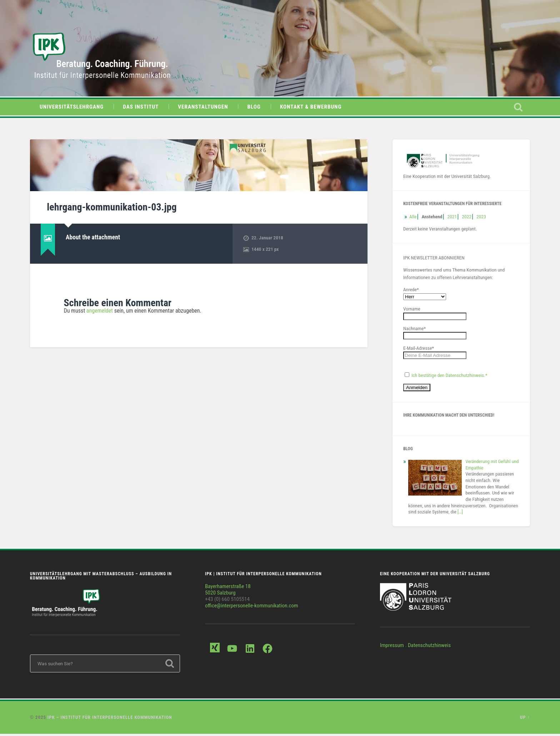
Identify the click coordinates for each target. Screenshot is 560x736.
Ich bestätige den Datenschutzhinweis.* (449, 376)
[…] (460, 513)
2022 (467, 218)
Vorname (412, 310)
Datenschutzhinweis (429, 646)
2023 (481, 218)
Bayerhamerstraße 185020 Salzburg (228, 591)
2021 (452, 218)
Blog (254, 108)
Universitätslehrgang (72, 108)
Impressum (392, 646)
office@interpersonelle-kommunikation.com (252, 607)
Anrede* (411, 290)
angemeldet (100, 312)
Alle (413, 218)
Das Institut (141, 108)
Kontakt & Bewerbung (311, 108)
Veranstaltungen (203, 108)
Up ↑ (525, 718)
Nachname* (414, 329)
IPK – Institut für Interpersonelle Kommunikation (110, 718)
